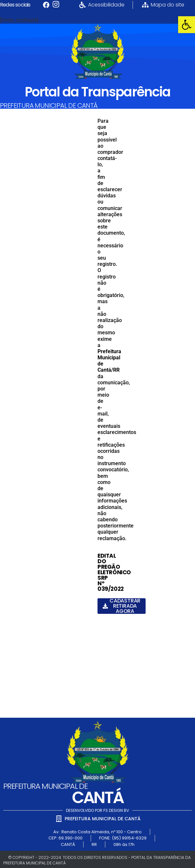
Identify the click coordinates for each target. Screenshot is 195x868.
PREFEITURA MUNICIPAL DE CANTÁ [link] (49, 105)
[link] (187, 25)
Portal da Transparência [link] (97, 92)
